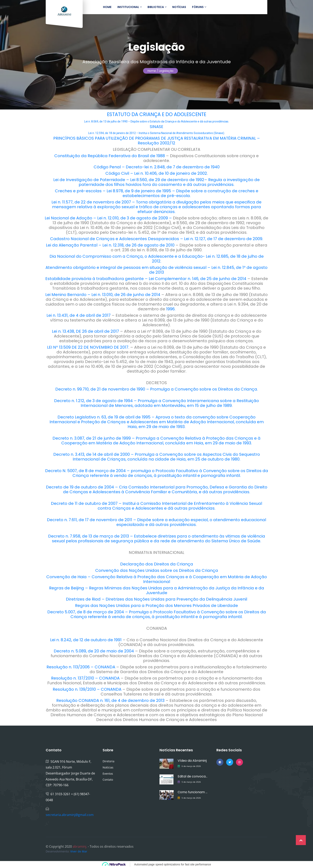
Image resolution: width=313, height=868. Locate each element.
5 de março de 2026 (191, 782)
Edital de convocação (193, 776)
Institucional (129, 7)
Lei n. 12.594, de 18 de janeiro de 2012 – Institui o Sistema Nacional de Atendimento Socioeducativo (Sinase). (156, 133)
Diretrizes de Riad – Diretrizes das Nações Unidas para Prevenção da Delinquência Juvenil (156, 599)
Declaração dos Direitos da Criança (157, 564)
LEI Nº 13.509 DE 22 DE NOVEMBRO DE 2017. (88, 347)
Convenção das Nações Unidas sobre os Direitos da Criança (157, 570)
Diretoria (108, 761)
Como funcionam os (193, 792)
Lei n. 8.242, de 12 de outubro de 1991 (86, 640)
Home (107, 7)
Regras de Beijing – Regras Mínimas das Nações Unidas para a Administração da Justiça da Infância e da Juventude (157, 590)
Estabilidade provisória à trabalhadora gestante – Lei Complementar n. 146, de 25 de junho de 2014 (146, 279)
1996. (171, 309)
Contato (108, 780)
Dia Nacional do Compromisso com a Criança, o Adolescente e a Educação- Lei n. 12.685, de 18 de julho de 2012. (157, 259)
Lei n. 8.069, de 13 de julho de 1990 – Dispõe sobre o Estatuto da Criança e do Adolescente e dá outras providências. (157, 121)
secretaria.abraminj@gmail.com (70, 815)
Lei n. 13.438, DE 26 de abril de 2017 (85, 331)
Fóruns (199, 7)
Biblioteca (157, 7)
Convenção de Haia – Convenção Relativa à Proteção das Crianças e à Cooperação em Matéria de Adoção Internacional (157, 579)
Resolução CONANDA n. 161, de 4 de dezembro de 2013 (111, 700)
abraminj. (80, 846)
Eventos (108, 774)
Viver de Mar (79, 851)
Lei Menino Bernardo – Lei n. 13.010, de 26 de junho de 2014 (103, 295)
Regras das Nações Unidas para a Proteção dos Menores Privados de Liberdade (156, 606)
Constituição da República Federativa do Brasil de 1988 (110, 156)
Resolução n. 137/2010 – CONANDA (86, 678)
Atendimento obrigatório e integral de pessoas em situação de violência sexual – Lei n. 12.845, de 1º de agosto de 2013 (156, 270)
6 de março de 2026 (191, 766)
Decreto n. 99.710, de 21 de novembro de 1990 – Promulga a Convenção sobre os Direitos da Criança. (157, 389)
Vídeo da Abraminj (192, 761)
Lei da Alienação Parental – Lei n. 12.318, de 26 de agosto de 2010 (110, 245)
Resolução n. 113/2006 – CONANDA (81, 667)
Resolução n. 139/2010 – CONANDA (88, 689)
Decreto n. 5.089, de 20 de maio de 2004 (94, 651)
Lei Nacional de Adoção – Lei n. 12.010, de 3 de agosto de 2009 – (108, 218)
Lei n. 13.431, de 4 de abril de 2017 (79, 315)
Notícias (179, 7)
